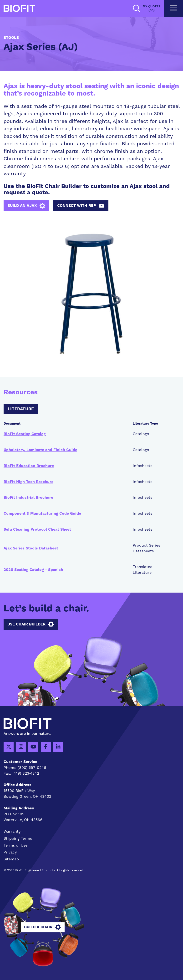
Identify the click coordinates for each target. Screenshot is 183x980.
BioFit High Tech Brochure (28, 482)
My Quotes (152, 8)
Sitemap (11, 859)
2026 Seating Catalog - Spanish (33, 570)
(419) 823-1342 (26, 773)
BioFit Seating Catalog (25, 434)
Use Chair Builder (31, 625)
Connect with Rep (81, 206)
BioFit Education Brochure (29, 466)
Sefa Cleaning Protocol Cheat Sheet (37, 529)
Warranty (12, 831)
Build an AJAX (26, 206)
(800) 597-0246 (32, 768)
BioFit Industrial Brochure (28, 498)
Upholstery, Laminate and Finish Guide (40, 450)
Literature (21, 409)
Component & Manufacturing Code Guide (42, 513)
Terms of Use (15, 845)
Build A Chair (43, 927)
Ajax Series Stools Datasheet (31, 548)
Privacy (10, 852)
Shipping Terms (18, 838)
